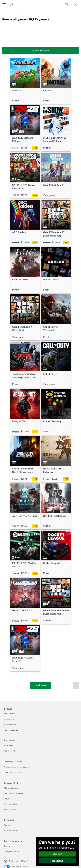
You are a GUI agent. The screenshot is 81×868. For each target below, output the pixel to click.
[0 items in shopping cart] (67, 5)
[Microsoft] (40, 3)
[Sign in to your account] (76, 5)
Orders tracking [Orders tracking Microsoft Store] (10, 804)
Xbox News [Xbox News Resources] (9, 745)
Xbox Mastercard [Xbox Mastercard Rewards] (11, 830)
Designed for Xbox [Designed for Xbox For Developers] (11, 851)
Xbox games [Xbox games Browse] (9, 719)
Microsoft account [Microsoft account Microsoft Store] (11, 788)
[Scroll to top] (76, 685)
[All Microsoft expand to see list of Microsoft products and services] (4, 5)
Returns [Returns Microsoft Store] (7, 799)
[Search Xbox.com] (12, 4)
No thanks (58, 861)
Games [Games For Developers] (7, 846)
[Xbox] (9, 12)
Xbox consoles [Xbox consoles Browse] (10, 714)
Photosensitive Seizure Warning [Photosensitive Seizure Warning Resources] (17, 767)
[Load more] (40, 685)
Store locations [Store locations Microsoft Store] (10, 810)
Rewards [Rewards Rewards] (8, 825)
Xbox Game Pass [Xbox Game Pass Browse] (11, 724)
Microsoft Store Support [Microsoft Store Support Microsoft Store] (14, 793)
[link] (25, 81)
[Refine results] (41, 51)
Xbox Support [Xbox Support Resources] (9, 751)
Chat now (57, 854)
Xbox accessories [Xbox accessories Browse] (11, 730)
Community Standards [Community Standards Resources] (13, 762)
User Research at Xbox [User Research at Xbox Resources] (13, 772)
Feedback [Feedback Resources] (8, 756)
